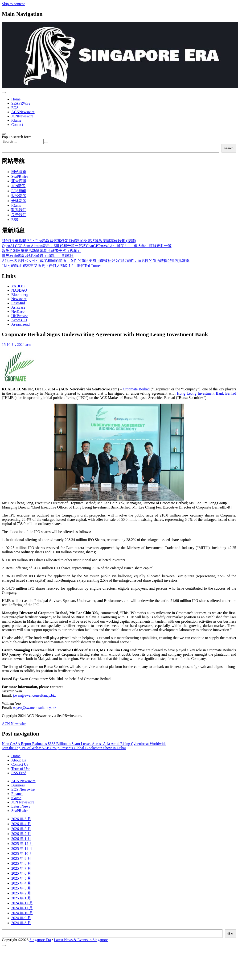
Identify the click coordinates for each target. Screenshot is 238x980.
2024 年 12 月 (22, 903)
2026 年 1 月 (21, 839)
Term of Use (21, 769)
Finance (17, 794)
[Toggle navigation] (4, 92)
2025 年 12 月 (22, 844)
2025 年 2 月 (21, 893)
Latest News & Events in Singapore (81, 940)
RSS (15, 220)
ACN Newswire (14, 724)
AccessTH (19, 320)
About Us (19, 760)
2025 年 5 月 (21, 878)
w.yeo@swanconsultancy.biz (35, 708)
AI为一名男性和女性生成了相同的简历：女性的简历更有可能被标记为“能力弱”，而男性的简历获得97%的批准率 (96, 261)
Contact (17, 125)
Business (18, 785)
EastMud (18, 303)
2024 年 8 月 (21, 923)
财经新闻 (19, 196)
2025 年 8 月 (21, 863)
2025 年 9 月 (21, 858)
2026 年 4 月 (21, 824)
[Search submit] (46, 143)
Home (16, 99)
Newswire (19, 299)
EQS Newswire (23, 789)
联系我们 (19, 210)
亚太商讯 (19, 181)
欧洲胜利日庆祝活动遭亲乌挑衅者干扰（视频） (41, 251)
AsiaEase (18, 307)
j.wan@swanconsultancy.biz (34, 695)
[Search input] (23, 142)
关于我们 (19, 215)
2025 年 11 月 (22, 849)
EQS (15, 108)
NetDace (18, 312)
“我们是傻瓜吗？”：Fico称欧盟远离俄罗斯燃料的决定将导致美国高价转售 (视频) (69, 241)
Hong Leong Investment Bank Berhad (207, 393)
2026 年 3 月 (21, 829)
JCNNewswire (22, 116)
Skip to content (13, 4)
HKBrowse (20, 316)
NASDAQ (19, 290)
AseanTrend (21, 324)
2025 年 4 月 (21, 883)
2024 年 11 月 (22, 908)
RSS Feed (19, 773)
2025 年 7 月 (21, 868)
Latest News (21, 806)
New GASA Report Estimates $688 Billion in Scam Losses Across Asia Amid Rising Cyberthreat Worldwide (84, 744)
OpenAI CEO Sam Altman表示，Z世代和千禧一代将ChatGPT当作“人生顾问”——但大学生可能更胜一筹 (87, 246)
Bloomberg (20, 295)
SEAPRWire (21, 103)
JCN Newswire (23, 802)
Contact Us (20, 764)
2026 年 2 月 (21, 834)
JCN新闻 (18, 186)
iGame (16, 120)
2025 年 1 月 (21, 898)
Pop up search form (17, 137)
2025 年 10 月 (22, 854)
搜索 (230, 933)
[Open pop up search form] (4, 134)
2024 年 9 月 (21, 918)
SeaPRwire (20, 176)
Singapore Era (40, 940)
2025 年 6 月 (21, 873)
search (229, 148)
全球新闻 (19, 201)
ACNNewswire (23, 112)
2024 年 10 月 (22, 913)
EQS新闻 (19, 191)
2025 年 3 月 (21, 888)
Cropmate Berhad (136, 389)
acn (28, 345)
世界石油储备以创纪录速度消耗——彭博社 (38, 256)
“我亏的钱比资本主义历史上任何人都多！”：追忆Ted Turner (51, 266)
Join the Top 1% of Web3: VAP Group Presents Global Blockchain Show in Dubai (64, 748)
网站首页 (19, 172)
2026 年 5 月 (21, 819)
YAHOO (18, 286)
